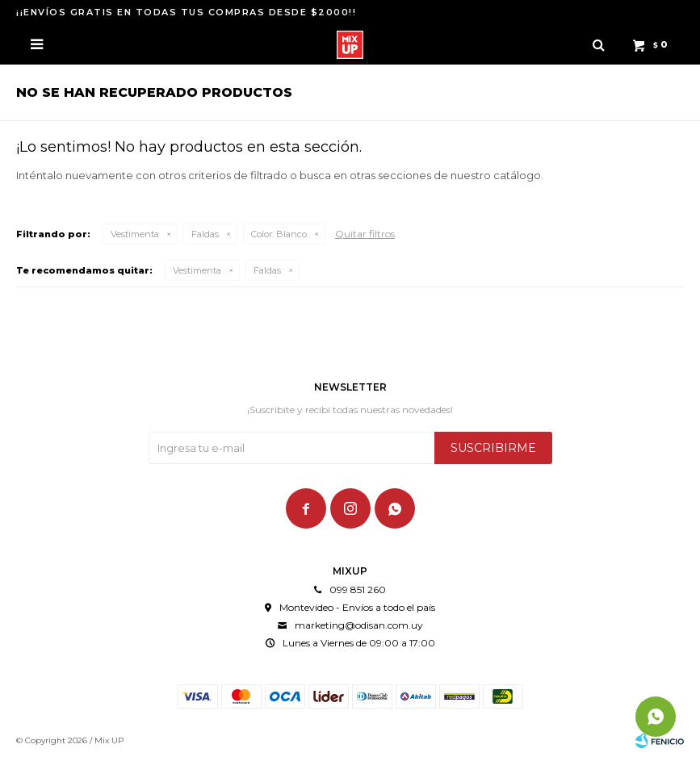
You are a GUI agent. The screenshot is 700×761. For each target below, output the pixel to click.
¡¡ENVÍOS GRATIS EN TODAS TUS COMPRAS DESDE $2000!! (186, 12)
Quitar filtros (365, 234)
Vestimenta (135, 234)
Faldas (205, 234)
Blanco (279, 234)
